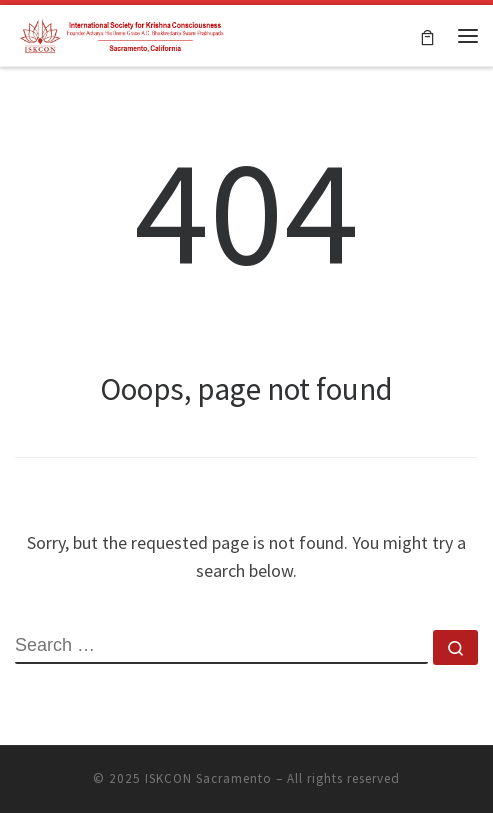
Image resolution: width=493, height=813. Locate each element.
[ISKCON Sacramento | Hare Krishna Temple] (123, 33)
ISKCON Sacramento (208, 778)
